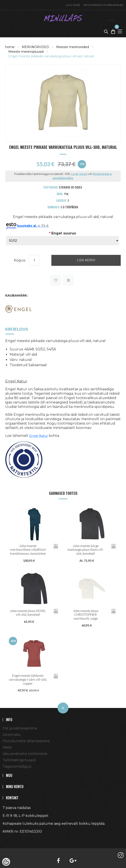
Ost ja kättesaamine (20, 728)
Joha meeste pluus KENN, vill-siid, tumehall (28, 613)
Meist (7, 747)
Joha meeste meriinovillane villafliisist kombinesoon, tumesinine (28, 550)
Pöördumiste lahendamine (26, 741)
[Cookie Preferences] (6, 862)
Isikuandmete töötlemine (25, 754)
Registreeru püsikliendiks (103, 5)
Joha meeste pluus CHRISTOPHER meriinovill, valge (86, 615)
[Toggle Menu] (120, 31)
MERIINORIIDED (35, 47)
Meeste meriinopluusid (26, 52)
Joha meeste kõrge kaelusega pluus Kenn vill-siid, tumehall (86, 550)
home (10, 47)
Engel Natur (39, 436)
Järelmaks (12, 735)
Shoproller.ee (10, 839)
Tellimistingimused (19, 760)
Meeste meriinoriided (73, 47)
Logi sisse (73, 5)
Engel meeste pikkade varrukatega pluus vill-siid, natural (51, 56)
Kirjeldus (17, 329)
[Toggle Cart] (113, 31)
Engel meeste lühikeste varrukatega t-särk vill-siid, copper (28, 679)
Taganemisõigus (17, 766)
